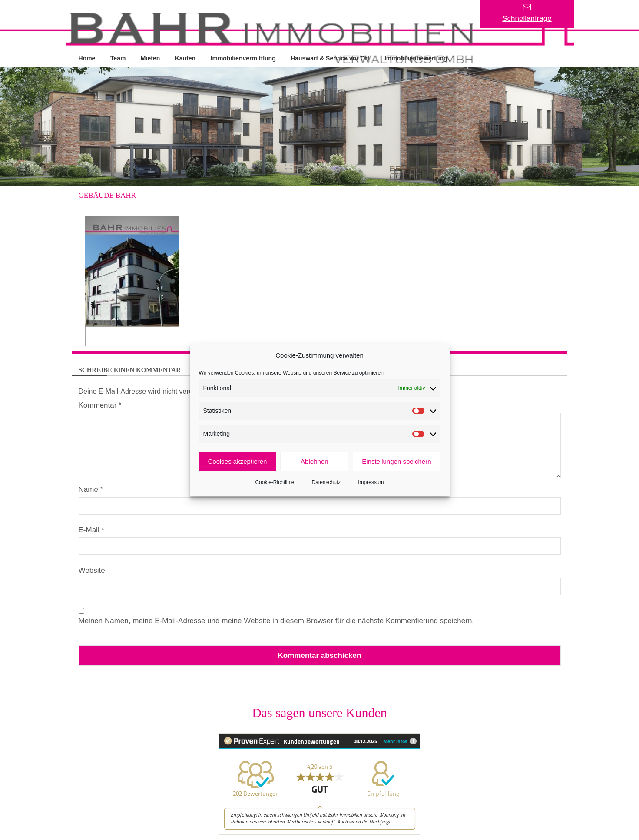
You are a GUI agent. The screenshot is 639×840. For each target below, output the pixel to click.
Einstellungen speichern (396, 461)
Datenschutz (326, 482)
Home (87, 58)
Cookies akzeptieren (238, 461)
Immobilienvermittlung (244, 58)
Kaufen (186, 58)
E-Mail (91, 530)
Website (92, 570)
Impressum (371, 482)
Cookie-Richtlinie (275, 482)
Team (119, 58)
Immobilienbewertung (418, 58)
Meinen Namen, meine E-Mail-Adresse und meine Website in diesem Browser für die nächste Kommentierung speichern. (276, 620)
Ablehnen (314, 461)
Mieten (151, 58)
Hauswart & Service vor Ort (331, 58)
